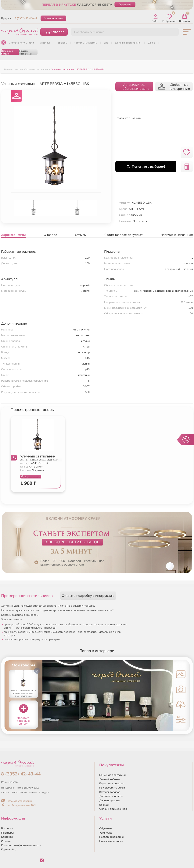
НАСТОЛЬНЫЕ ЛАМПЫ (86, 43)
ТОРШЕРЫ (62, 43)
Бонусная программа (112, 775)
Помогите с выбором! (146, 166)
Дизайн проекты (110, 800)
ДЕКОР (151, 43)
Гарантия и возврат (111, 783)
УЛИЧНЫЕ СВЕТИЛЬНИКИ (128, 43)
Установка (106, 833)
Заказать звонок (54, 18)
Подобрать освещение (89, 32)
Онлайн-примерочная (113, 809)
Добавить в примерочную (174, 86)
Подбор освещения (25, 52)
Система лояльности (21, 43)
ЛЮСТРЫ (45, 43)
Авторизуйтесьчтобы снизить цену (134, 86)
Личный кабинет (110, 779)
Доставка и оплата (111, 796)
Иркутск (6, 18)
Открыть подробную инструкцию (88, 596)
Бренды (104, 804)
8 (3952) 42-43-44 (26, 18)
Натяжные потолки (7, 52)
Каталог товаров (110, 792)
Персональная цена (31, 477)
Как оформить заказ (112, 787)
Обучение (106, 828)
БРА (106, 43)
